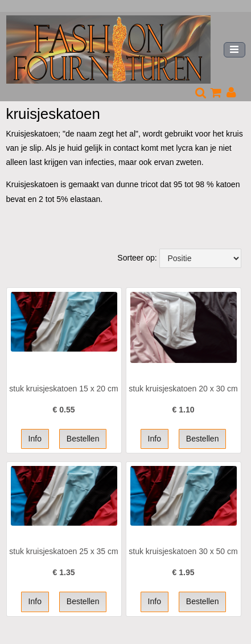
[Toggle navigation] (234, 50)
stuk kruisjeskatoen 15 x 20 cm (63, 389)
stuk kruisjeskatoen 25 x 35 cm (63, 551)
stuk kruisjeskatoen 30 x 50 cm (183, 551)
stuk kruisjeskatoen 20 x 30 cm (183, 389)
